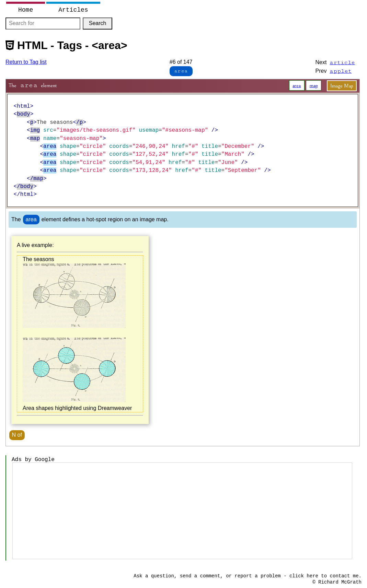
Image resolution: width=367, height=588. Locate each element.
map (314, 85)
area (297, 85)
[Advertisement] (182, 511)
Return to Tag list (26, 62)
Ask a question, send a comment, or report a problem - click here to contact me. (248, 576)
